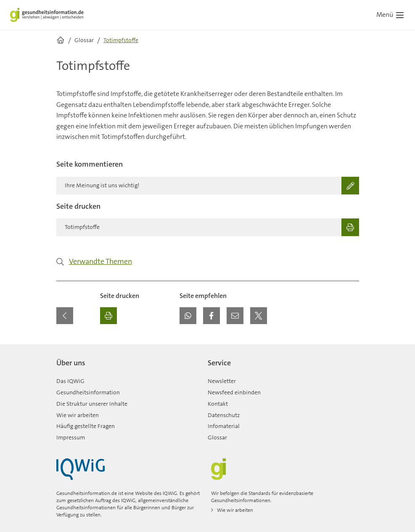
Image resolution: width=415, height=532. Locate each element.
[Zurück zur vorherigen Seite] (65, 316)
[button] (188, 316)
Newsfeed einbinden (234, 392)
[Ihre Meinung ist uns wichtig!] (208, 186)
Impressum (71, 437)
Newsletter (222, 381)
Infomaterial (224, 426)
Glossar (217, 437)
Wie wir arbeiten (78, 415)
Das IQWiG (70, 381)
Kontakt (218, 404)
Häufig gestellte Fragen (86, 426)
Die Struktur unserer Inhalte (92, 404)
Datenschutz (224, 415)
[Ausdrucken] (108, 316)
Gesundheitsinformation (88, 392)
